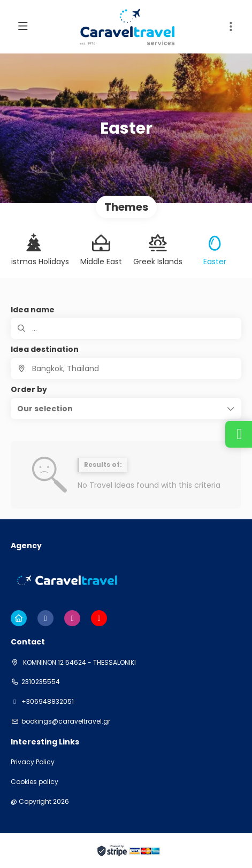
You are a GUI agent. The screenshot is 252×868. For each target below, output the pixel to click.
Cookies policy (35, 782)
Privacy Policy (33, 762)
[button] (126, 409)
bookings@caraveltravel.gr (66, 721)
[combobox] (126, 368)
